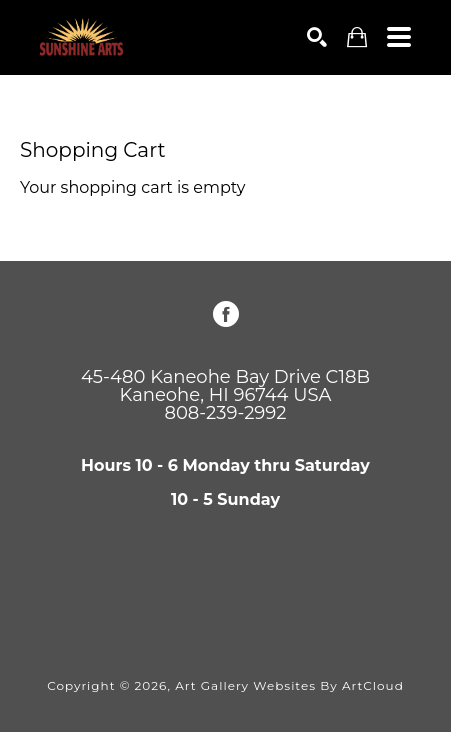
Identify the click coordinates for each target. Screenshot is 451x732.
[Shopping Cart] (357, 37)
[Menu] (399, 37)
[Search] (317, 37)
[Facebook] (226, 314)
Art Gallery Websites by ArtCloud (289, 685)
